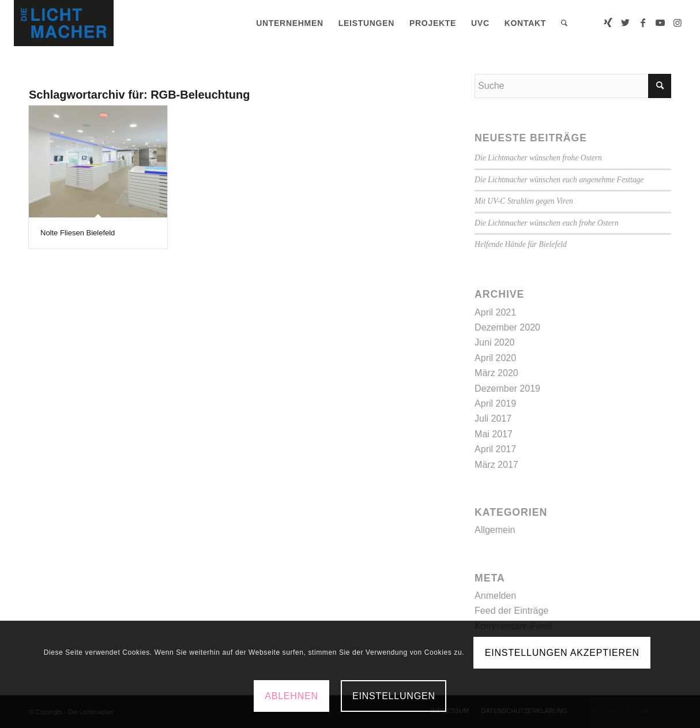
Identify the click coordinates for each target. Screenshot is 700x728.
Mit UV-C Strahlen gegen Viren (524, 201)
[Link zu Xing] (608, 22)
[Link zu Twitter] (626, 22)
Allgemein (495, 530)
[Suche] (564, 23)
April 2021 (495, 312)
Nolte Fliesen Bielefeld (78, 233)
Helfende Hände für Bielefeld (521, 244)
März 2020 (496, 373)
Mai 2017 (494, 434)
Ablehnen (291, 696)
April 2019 (495, 404)
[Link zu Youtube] (660, 22)
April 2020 (495, 358)
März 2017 (496, 465)
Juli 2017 (493, 419)
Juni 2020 (494, 342)
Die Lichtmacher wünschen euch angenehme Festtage (559, 180)
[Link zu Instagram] (678, 22)
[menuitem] (290, 23)
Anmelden (495, 596)
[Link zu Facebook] (643, 22)
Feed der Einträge (511, 611)
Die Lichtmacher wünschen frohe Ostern (538, 158)
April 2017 (495, 449)
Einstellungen (394, 696)
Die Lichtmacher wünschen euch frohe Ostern (547, 223)
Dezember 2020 (507, 327)
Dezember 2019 (507, 389)
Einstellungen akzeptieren (562, 653)
